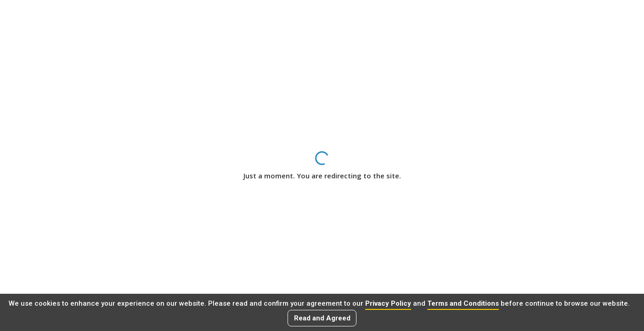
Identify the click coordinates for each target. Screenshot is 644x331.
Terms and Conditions (463, 303)
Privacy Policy (388, 303)
